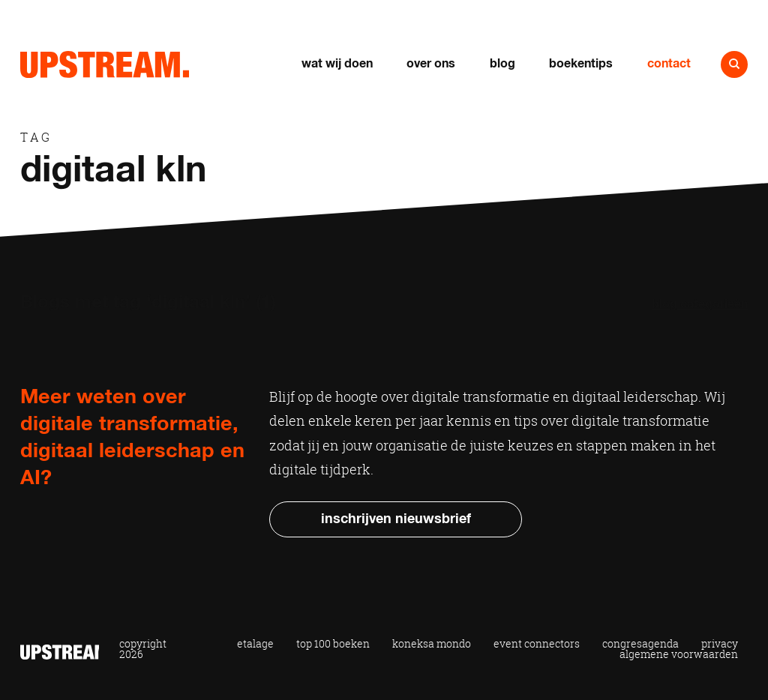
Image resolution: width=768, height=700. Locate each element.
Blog (502, 64)
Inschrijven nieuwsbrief (396, 519)
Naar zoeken (734, 64)
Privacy (720, 644)
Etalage (255, 644)
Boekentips (581, 64)
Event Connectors (537, 644)
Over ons (431, 64)
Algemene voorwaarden (679, 654)
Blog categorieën (700, 304)
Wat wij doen (337, 64)
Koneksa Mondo (432, 644)
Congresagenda (640, 644)
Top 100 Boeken (333, 644)
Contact (669, 64)
